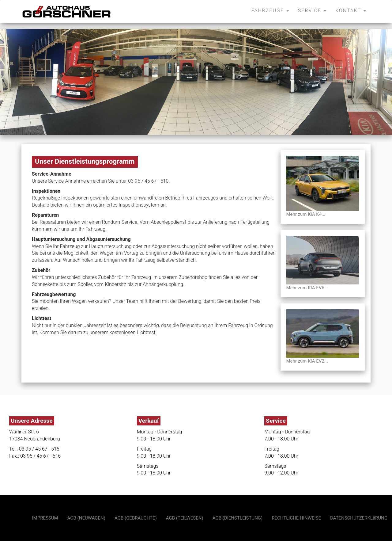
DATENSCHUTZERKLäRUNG (359, 518)
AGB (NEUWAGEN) (86, 518)
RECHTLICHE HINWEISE (296, 518)
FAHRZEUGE (270, 11)
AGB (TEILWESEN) (185, 518)
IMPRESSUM (45, 518)
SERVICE (312, 11)
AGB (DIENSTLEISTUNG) (238, 518)
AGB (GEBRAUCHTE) (136, 518)
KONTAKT (351, 11)
